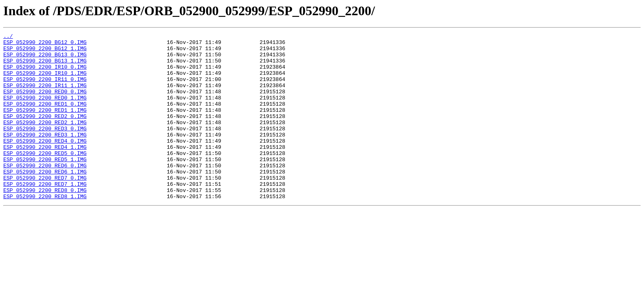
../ (8, 37)
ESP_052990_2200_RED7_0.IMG (45, 207)
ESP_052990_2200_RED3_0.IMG (45, 148)
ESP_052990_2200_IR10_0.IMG (45, 74)
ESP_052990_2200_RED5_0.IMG (45, 178)
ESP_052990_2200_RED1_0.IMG (45, 118)
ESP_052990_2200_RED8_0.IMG (45, 222)
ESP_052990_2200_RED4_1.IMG (45, 170)
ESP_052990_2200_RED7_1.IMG (45, 215)
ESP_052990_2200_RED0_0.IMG (45, 104)
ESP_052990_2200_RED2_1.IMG (45, 141)
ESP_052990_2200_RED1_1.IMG (45, 126)
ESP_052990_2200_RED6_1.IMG (45, 200)
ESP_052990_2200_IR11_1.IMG (45, 96)
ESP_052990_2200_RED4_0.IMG (45, 163)
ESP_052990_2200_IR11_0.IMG (45, 89)
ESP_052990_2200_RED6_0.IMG (45, 192)
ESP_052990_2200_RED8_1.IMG (45, 229)
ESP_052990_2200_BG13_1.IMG (45, 67)
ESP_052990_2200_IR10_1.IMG (45, 81)
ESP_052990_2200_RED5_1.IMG (45, 185)
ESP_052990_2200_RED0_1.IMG (45, 111)
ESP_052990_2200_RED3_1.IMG (45, 155)
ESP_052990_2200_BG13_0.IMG (45, 59)
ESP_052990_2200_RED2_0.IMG (45, 133)
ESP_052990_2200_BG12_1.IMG (45, 52)
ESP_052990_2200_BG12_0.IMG (45, 44)
